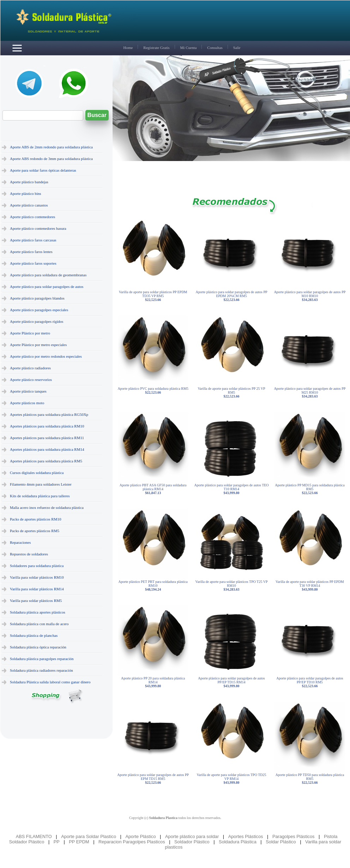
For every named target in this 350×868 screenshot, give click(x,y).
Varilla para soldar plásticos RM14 (37, 589)
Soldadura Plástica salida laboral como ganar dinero (50, 682)
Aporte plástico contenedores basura (38, 228)
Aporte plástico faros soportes (33, 263)
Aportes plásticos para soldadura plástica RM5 (46, 461)
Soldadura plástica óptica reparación (38, 647)
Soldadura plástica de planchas (34, 635)
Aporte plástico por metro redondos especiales (46, 356)
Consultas (215, 48)
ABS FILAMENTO (34, 836)
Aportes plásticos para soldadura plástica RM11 (47, 438)
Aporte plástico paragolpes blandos (37, 298)
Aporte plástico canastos (29, 205)
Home (128, 48)
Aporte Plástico (140, 836)
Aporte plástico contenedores (32, 217)
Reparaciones (20, 542)
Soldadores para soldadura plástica (37, 566)
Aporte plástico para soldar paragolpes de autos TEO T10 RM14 (231, 489)
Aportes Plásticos (246, 836)
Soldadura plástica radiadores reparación (41, 670)
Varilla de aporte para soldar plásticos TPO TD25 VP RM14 (231, 779)
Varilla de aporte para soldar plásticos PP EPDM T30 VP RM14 (310, 586)
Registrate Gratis (156, 48)
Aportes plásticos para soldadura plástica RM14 (47, 449)
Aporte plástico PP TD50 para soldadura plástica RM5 (310, 779)
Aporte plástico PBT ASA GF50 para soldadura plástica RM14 (153, 489)
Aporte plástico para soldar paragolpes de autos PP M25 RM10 (310, 392)
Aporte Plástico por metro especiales (38, 345)
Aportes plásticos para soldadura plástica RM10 (47, 426)
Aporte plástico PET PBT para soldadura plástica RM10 (153, 586)
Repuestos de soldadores (29, 554)
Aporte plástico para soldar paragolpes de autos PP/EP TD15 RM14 (231, 682)
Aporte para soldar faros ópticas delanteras (43, 170)
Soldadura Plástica (238, 842)
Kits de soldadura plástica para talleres (40, 496)
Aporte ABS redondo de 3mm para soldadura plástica (51, 159)
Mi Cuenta (189, 48)
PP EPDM (79, 842)
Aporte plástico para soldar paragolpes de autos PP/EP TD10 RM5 (310, 682)
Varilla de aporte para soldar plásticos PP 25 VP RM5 (231, 392)
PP (57, 842)
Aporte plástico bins (26, 193)
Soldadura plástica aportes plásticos (38, 612)
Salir (237, 48)
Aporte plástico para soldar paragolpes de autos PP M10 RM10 (310, 296)
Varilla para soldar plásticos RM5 (36, 601)
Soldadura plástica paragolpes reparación (42, 659)
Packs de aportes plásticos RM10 (35, 519)
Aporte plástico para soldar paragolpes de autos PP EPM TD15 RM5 (153, 779)
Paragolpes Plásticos (294, 836)
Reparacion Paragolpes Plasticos (132, 842)
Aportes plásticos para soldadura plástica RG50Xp (49, 414)
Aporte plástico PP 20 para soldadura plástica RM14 (153, 682)
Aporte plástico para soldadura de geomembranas (48, 275)
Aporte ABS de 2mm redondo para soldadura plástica (51, 147)
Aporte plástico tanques (28, 391)
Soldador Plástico (192, 842)
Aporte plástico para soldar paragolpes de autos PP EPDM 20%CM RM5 (232, 296)
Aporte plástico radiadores (30, 368)
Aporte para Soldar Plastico (89, 836)
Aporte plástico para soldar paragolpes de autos (47, 287)
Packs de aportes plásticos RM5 (35, 531)
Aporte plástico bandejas (29, 182)
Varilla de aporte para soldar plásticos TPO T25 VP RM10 (232, 586)
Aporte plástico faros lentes (31, 252)
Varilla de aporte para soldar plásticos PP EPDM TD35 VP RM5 (153, 296)
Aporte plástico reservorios (31, 380)
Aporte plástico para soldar (192, 836)
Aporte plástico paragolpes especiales (39, 310)
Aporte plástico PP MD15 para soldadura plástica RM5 (310, 489)
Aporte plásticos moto (27, 403)
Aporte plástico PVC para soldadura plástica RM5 (153, 390)
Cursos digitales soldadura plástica (37, 473)
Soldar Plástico (281, 842)
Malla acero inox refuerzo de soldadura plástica (47, 507)
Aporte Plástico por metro (30, 333)
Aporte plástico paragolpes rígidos (37, 321)
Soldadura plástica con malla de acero (39, 624)
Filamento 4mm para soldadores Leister (41, 484)
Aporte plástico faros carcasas (33, 240)
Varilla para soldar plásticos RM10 (37, 577)
